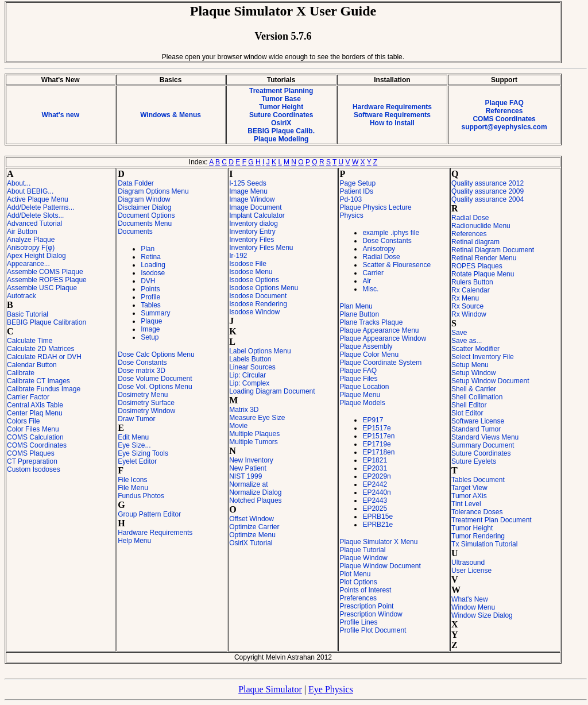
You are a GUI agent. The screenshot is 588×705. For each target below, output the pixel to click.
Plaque (151, 321)
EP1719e (376, 444)
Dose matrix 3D (142, 371)
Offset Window (252, 519)
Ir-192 (238, 256)
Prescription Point (366, 606)
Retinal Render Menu (484, 258)
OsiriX (281, 123)
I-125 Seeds (248, 183)
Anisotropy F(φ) (31, 248)
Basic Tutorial (28, 314)
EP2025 (375, 508)
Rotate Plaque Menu (483, 274)
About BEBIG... (30, 191)
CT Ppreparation (32, 461)
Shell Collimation (477, 397)
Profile (150, 297)
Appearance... (28, 264)
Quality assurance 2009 (488, 191)
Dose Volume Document (155, 379)
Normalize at (248, 484)
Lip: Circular (247, 375)
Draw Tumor (136, 419)
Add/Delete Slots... (35, 215)
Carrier (373, 273)
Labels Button (250, 359)
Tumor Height (281, 107)
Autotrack (22, 296)
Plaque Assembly (366, 346)
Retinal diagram (475, 242)
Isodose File (248, 264)
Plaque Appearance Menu (379, 330)
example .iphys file (391, 233)
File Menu (133, 488)
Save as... (467, 341)
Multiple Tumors (254, 442)
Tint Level (466, 504)
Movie (238, 426)
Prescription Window (371, 614)
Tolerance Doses (477, 512)
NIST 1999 (245, 476)
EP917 (373, 420)
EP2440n (376, 492)
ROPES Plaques (477, 266)
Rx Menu (465, 298)
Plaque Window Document (380, 566)
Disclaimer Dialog (144, 207)
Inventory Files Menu (261, 248)
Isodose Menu (251, 272)
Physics (351, 215)
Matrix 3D (244, 410)
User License (471, 571)
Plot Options (358, 582)
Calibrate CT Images (38, 381)
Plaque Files (358, 379)
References (504, 111)
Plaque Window (363, 558)
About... (19, 183)
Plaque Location (364, 387)
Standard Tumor (476, 429)
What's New (470, 599)
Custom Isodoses (34, 469)
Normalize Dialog (255, 492)
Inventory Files (252, 240)
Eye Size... (134, 445)
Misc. (370, 289)
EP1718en (378, 452)
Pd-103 (351, 199)
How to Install (392, 123)
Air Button (22, 232)
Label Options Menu (260, 351)
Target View (469, 488)
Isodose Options (254, 280)
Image (150, 329)
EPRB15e (378, 517)
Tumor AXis (469, 496)
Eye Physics (331, 689)
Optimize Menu (252, 535)
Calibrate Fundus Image (44, 389)
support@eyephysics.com (504, 127)
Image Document (255, 207)
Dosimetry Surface (146, 403)
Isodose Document (258, 296)
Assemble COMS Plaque (45, 272)
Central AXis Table (35, 405)
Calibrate (21, 373)
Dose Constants (142, 363)
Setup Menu (470, 365)
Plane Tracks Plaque (371, 322)
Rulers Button (472, 282)
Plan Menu (356, 306)
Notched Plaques (255, 500)
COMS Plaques (31, 453)
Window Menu (473, 607)
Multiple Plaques (254, 434)
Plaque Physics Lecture (375, 207)
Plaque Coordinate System (380, 363)
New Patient (248, 468)
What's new (60, 115)
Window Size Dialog (482, 615)
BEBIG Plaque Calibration (47, 322)
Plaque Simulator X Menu (378, 542)
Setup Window (473, 373)
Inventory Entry (252, 232)
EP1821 (375, 460)
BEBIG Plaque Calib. (281, 131)
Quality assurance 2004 (488, 199)
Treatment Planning (281, 91)
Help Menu (134, 541)
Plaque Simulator (270, 689)
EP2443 (375, 500)
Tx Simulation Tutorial (484, 544)
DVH (148, 281)
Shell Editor (469, 405)
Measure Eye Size (257, 418)
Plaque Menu (360, 395)
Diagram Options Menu (153, 191)
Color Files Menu (33, 429)
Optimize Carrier (254, 527)
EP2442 (375, 484)
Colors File (23, 421)
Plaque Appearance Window (383, 338)
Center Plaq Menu (35, 413)
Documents (135, 232)
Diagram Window (144, 199)
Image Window (252, 199)
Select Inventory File (483, 357)
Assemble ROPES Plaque (47, 280)
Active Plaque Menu (38, 199)
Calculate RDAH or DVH (44, 357)
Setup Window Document (490, 381)
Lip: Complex (249, 383)
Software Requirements (392, 115)
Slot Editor (467, 413)
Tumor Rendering (478, 536)
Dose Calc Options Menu (156, 355)
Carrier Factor (28, 397)
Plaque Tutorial (362, 550)
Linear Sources (252, 367)
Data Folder (136, 183)
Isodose (153, 273)
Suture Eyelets (474, 461)
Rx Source (467, 306)
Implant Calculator (257, 215)
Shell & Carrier (474, 389)
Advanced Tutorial (34, 224)
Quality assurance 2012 (488, 183)
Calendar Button (32, 365)
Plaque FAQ (504, 103)
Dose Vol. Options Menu (155, 387)
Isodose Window (254, 312)
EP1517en (378, 436)
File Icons (132, 480)
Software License (478, 421)
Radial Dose (381, 257)
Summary (155, 313)
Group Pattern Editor (149, 514)
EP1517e (376, 428)
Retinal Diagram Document (493, 250)
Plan (148, 249)
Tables (151, 305)
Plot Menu (355, 574)
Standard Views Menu (485, 437)
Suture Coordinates (281, 115)
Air (367, 281)
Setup (150, 337)
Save (459, 333)
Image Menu (248, 191)
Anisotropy (379, 249)
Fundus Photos (141, 496)
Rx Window (469, 314)
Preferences (358, 598)
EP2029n (376, 476)
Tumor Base (281, 99)
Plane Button (359, 314)
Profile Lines (358, 622)
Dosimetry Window (146, 411)
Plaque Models (362, 403)
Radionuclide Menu (481, 226)
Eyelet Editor (137, 461)
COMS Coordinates (504, 119)
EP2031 (375, 468)
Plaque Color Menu (369, 355)
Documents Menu (145, 224)
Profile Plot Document (373, 630)
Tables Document (478, 480)
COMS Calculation (35, 437)
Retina (151, 257)
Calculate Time (30, 341)
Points (150, 289)
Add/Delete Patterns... (40, 207)
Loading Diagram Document (272, 391)
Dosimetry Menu (143, 395)
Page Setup (357, 183)
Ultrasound (468, 563)
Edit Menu (133, 437)
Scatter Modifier (475, 349)
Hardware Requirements (392, 107)
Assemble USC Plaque (42, 288)
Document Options (146, 215)
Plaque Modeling (281, 139)
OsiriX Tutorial (251, 543)
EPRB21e (378, 525)
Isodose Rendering (258, 304)
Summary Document (483, 445)
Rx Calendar (471, 290)
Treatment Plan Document (492, 520)
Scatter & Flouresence (396, 265)
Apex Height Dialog (36, 256)
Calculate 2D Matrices (40, 349)
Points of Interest (365, 590)
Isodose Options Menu (264, 288)
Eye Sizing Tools (143, 453)
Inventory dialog (254, 224)
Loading (153, 265)
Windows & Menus (171, 115)
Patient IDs (356, 191)
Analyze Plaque (31, 240)
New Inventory (251, 460)
